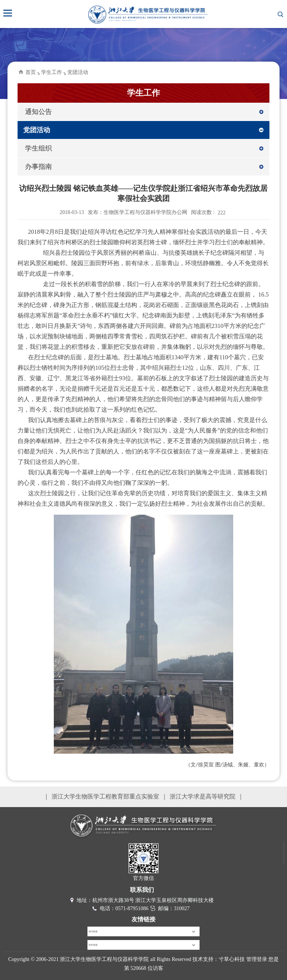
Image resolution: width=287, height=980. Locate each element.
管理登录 (257, 959)
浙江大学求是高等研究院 (203, 796)
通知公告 (38, 112)
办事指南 (38, 167)
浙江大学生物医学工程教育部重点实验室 (105, 796)
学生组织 (38, 148)
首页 (31, 72)
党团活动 (78, 72)
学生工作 (52, 72)
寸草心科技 (232, 959)
